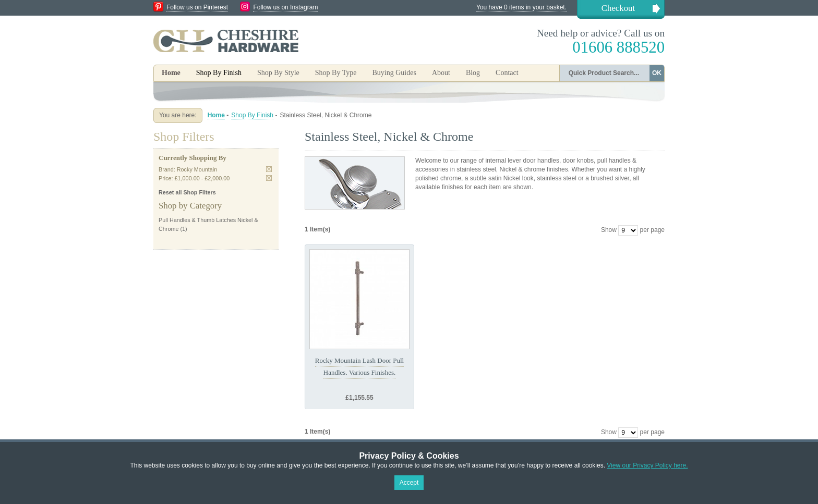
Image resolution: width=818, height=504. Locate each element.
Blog (473, 73)
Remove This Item (269, 169)
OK (657, 73)
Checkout (618, 8)
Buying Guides (394, 73)
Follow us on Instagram (285, 7)
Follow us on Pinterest (197, 7)
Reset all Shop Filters (187, 192)
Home (171, 73)
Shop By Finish (252, 115)
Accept (409, 483)
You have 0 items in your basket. (521, 7)
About (441, 73)
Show (609, 230)
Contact (507, 73)
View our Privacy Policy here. (647, 465)
